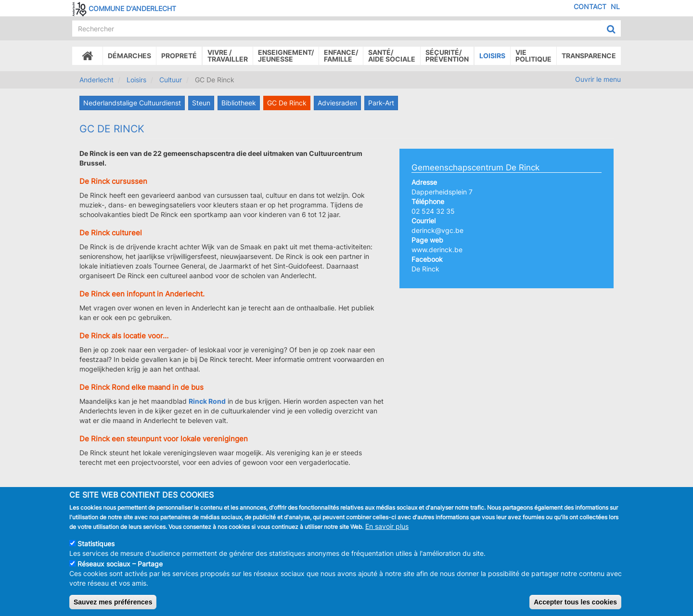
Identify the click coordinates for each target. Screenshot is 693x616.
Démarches (129, 56)
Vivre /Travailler (228, 56)
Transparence (589, 56)
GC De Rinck (287, 103)
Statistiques (96, 544)
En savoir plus (387, 526)
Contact (590, 6)
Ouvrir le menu (598, 79)
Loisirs (492, 56)
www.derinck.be (437, 250)
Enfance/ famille (341, 56)
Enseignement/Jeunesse (286, 56)
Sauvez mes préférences (113, 602)
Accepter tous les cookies (575, 602)
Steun (201, 103)
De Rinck (425, 269)
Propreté (179, 56)
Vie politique (533, 56)
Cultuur (171, 80)
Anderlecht (96, 80)
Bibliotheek (239, 103)
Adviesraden (337, 103)
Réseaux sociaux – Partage (120, 564)
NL (615, 6)
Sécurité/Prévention (447, 56)
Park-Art (381, 103)
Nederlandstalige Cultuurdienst (132, 103)
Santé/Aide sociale (392, 56)
